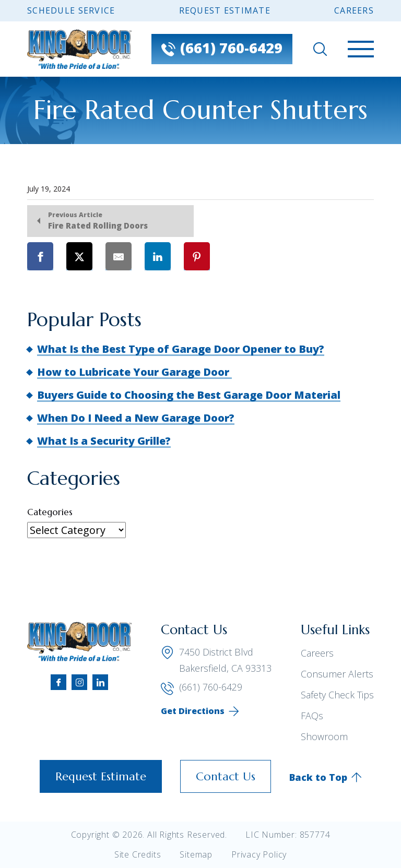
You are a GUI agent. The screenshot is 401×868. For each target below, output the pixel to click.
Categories (50, 512)
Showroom (324, 736)
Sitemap (196, 854)
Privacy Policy (259, 854)
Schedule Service (71, 10)
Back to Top (318, 777)
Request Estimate (225, 10)
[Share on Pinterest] (197, 256)
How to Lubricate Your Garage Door (134, 372)
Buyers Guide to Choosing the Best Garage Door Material (189, 395)
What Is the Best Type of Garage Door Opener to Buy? (181, 349)
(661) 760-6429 (202, 687)
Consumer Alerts (337, 674)
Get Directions (193, 711)
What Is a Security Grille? (104, 441)
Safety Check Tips (337, 695)
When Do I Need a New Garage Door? (136, 418)
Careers (354, 10)
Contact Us (226, 776)
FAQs (312, 716)
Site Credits (138, 854)
